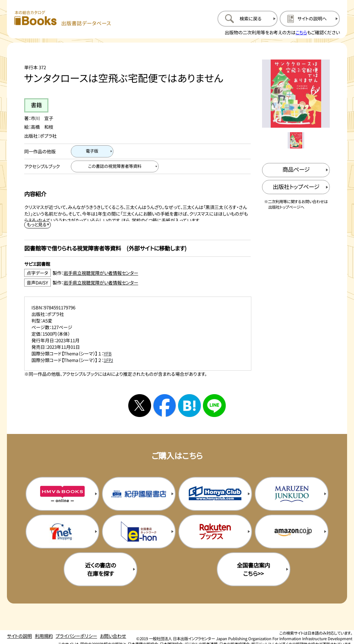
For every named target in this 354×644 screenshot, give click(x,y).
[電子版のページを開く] (92, 151)
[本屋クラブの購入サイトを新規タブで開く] (215, 494)
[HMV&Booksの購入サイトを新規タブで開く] (62, 494)
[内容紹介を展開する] (38, 225)
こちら (301, 32)
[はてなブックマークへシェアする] (189, 406)
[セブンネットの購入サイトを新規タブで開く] (62, 532)
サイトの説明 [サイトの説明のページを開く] (19, 636)
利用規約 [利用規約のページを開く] (44, 636)
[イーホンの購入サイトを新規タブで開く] (139, 532)
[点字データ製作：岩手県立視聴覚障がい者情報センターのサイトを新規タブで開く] (137, 273)
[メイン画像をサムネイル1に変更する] (296, 140)
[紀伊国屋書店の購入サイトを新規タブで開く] (139, 494)
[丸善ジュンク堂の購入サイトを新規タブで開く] (292, 494)
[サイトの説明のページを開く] (310, 19)
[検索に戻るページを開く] (248, 19)
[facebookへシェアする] (165, 406)
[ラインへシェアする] (214, 406)
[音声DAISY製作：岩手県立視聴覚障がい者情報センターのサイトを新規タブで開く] (137, 283)
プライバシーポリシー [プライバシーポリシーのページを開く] (76, 636)
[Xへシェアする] (140, 406)
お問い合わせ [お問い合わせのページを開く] (113, 636)
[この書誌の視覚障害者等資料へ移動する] (115, 166)
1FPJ (108, 360)
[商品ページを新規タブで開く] (296, 170)
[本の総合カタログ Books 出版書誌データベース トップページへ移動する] (63, 19)
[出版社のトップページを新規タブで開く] (296, 187)
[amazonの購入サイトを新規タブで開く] (292, 532)
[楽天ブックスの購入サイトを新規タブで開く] (215, 532)
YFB (108, 353)
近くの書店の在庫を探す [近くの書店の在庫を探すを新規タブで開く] (100, 569)
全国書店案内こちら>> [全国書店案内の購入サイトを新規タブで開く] (253, 569)
